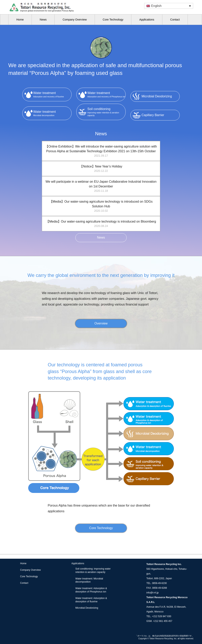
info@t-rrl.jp (152, 593)
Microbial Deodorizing (87, 608)
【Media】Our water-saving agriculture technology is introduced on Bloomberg (101, 224)
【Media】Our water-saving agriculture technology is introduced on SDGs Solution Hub (101, 206)
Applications (147, 20)
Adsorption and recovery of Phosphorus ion (106, 94)
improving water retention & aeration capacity (106, 112)
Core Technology (113, 20)
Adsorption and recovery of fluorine (52, 94)
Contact (175, 20)
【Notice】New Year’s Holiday (101, 169)
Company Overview (75, 20)
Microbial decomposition (52, 113)
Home (20, 20)
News (43, 20)
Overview (101, 323)
